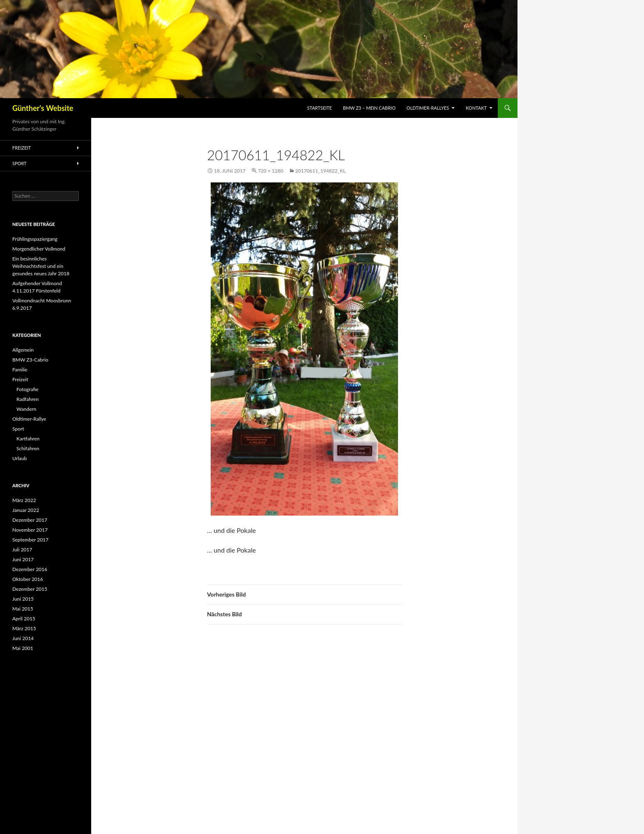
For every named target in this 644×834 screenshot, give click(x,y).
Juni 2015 (23, 599)
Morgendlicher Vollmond (39, 249)
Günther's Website (43, 108)
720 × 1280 (271, 171)
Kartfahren (28, 439)
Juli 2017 (22, 549)
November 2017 (30, 530)
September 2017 (30, 540)
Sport (20, 163)
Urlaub (20, 458)
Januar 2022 (26, 510)
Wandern (26, 409)
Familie (20, 370)
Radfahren (28, 399)
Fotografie (28, 389)
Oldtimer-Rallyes (428, 108)
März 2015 (24, 628)
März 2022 (24, 500)
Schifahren (28, 448)
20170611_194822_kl (321, 171)
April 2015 (24, 619)
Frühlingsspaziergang (35, 239)
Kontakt (476, 108)
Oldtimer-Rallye (29, 419)
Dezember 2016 (30, 569)
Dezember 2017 (30, 520)
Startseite (320, 108)
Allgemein (23, 350)
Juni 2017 (23, 559)
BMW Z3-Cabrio (30, 360)
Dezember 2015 (30, 589)
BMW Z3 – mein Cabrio (369, 108)
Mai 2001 (23, 648)
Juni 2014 (23, 638)
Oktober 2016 (28, 579)
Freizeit (22, 148)
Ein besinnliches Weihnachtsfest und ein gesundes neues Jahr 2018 (41, 266)
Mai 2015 (23, 609)
